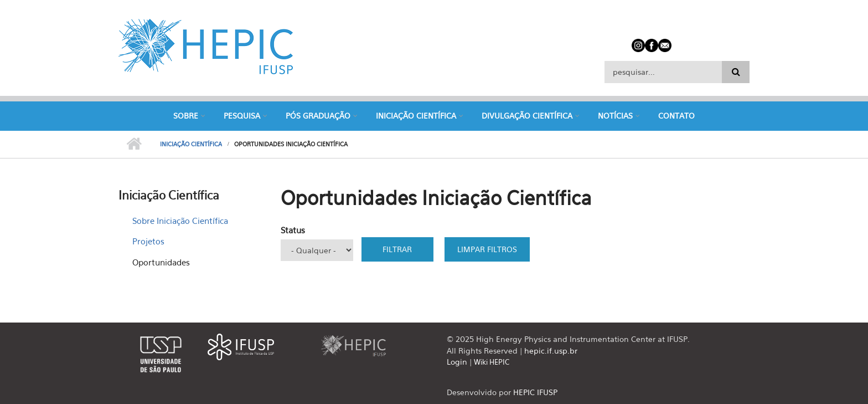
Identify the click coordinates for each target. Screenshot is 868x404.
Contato (676, 116)
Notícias (615, 116)
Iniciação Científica (416, 116)
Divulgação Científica (527, 116)
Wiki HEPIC (492, 362)
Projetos (148, 241)
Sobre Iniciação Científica (180, 221)
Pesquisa (242, 116)
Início (134, 144)
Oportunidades (161, 262)
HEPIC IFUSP (535, 392)
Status (293, 230)
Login (457, 362)
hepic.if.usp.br (551, 351)
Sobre (186, 116)
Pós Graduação (318, 116)
